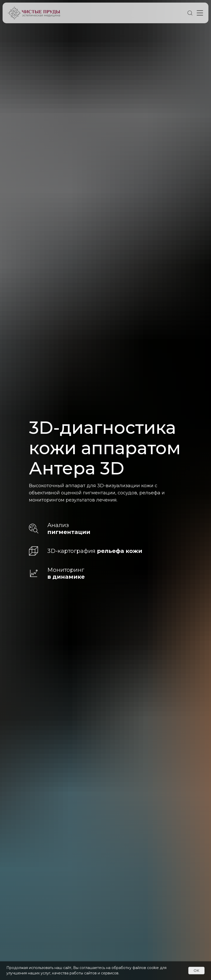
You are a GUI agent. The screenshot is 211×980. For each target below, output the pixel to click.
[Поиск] (190, 14)
